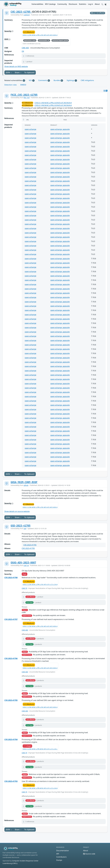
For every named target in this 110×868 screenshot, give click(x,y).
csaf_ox (26, 565)
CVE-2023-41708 (11, 578)
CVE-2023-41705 (21, 12)
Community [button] (62, 4)
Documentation (63, 851)
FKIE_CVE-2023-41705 (24, 95)
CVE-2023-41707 (11, 619)
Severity (9, 31)
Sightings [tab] (72, 80)
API (58, 854)
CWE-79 (24, 588)
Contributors (61, 857)
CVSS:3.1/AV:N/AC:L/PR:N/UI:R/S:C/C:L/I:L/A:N (40, 788)
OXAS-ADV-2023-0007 (23, 563)
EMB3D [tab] (23, 85)
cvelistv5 (27, 15)
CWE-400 (25, 48)
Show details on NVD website (16, 66)
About (97, 4)
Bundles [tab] (58, 80)
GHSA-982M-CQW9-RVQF (24, 482)
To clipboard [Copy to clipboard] (29, 73)
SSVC (7, 39)
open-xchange (30, 129)
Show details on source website (17, 511)
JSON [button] (9, 73)
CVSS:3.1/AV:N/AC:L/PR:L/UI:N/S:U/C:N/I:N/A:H (40, 35)
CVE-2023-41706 (11, 658)
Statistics (83, 4)
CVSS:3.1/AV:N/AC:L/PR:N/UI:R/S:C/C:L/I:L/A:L (40, 749)
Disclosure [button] (73, 4)
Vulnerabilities (37, 4)
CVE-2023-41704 (11, 739)
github (26, 485)
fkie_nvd (27, 98)
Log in (91, 4)
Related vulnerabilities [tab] (15, 80)
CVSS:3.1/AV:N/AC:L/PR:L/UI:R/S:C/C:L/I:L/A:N (40, 585)
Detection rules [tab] (11, 85)
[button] (102, 4)
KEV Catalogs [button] (50, 4)
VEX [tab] (32, 80)
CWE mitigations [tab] (87, 80)
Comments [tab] (44, 80)
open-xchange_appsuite (60, 129)
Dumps (59, 860)
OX (23, 51)
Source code (89, 854)
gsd (25, 528)
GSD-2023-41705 (21, 526)
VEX (93, 13)
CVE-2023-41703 (11, 781)
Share (18, 73)
